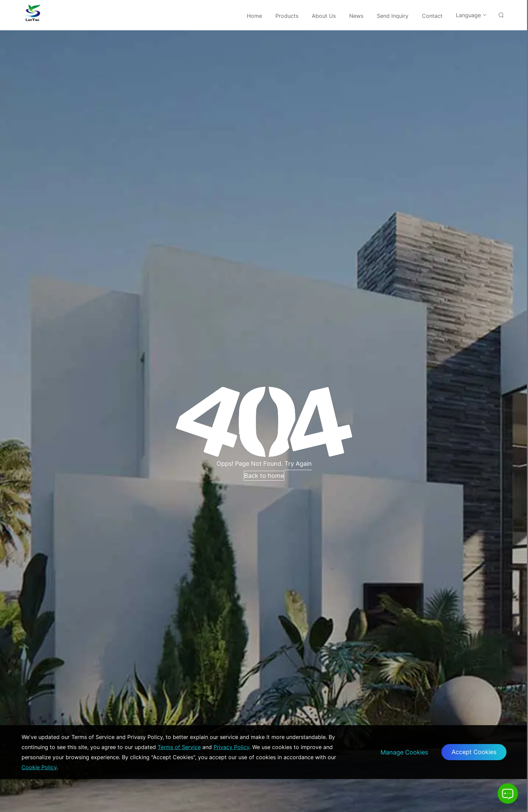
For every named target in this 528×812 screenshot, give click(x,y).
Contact (432, 16)
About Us (324, 16)
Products (287, 16)
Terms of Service (179, 747)
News (356, 16)
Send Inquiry (393, 16)
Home (254, 16)
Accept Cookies (474, 752)
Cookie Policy (39, 767)
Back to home (264, 476)
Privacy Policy (231, 747)
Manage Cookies (404, 752)
